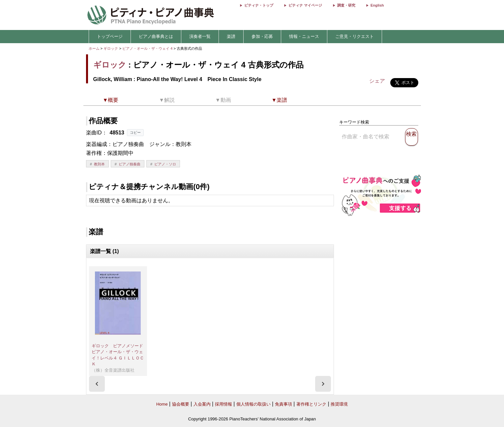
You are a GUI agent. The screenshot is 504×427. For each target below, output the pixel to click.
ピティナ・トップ (259, 5)
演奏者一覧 (200, 36)
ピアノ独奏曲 (130, 164)
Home (162, 404)
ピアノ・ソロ (165, 164)
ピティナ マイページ (305, 5)
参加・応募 (262, 36)
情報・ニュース (304, 36)
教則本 (99, 164)
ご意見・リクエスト (355, 36)
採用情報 (223, 404)
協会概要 (181, 404)
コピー (135, 132)
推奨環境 (339, 404)
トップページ (110, 36)
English (377, 5)
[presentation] (97, 384)
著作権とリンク (311, 404)
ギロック (111, 48)
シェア (377, 81)
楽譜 (231, 36)
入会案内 (202, 404)
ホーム (94, 48)
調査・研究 (346, 5)
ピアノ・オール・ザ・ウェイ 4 (148, 48)
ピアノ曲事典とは (156, 36)
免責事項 (283, 404)
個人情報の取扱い (253, 404)
